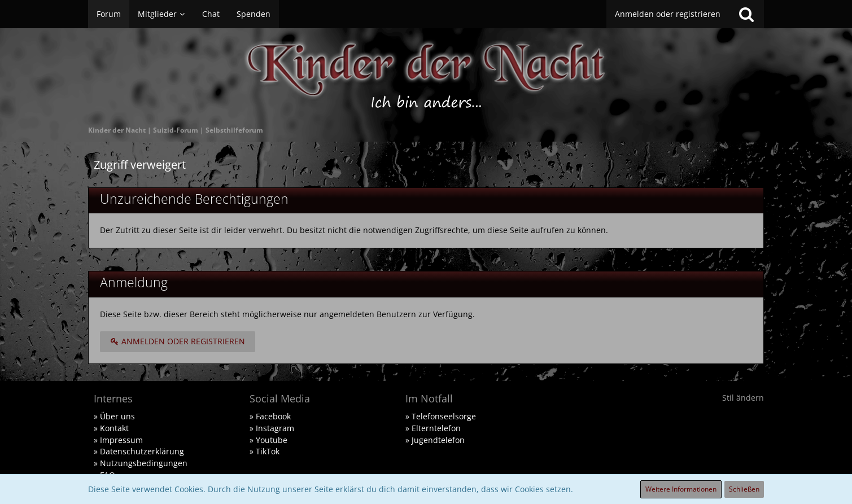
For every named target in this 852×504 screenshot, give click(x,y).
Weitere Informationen (681, 489)
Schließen (744, 489)
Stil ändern (743, 398)
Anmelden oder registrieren (668, 14)
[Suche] (746, 14)
